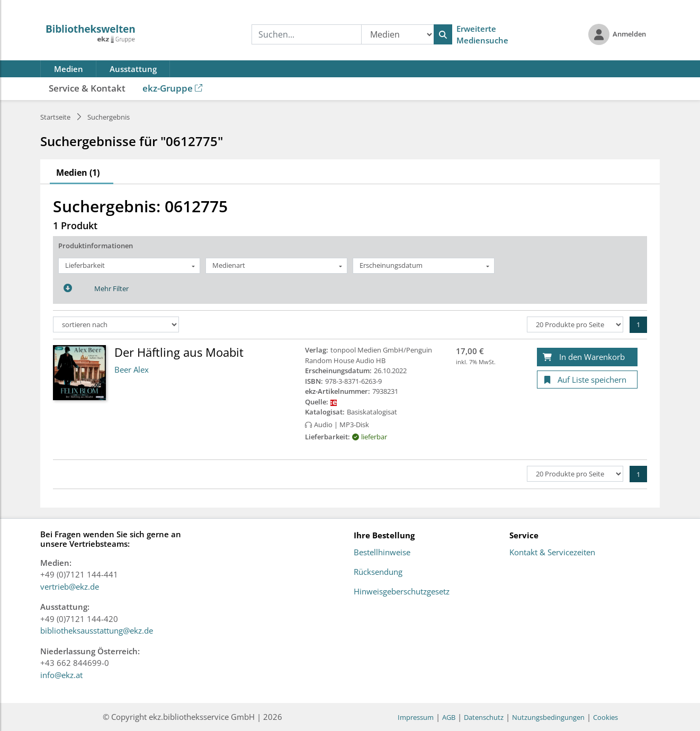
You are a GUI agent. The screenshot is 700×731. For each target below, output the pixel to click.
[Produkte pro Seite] (575, 324)
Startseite (55, 117)
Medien (69, 69)
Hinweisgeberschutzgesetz (402, 592)
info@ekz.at (61, 675)
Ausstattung (133, 69)
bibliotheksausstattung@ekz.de (97, 630)
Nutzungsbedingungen (548, 717)
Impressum (416, 717)
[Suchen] (443, 34)
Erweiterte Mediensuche (482, 35)
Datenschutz (484, 717)
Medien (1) (78, 173)
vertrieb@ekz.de (70, 586)
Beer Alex (132, 369)
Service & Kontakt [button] (87, 88)
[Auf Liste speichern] (587, 380)
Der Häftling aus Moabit (179, 352)
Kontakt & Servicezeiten (552, 553)
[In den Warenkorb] (587, 357)
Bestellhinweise (382, 553)
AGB (449, 717)
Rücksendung (378, 572)
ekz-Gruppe (172, 88)
